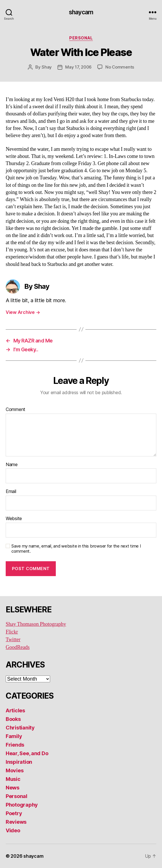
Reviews (16, 822)
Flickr (12, 632)
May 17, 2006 (78, 67)
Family (14, 736)
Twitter (13, 640)
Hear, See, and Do (27, 753)
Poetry (14, 813)
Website (14, 519)
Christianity (20, 728)
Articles (15, 710)
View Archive (23, 312)
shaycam (81, 12)
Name (12, 465)
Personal (81, 38)
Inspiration (19, 762)
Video (13, 830)
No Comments (120, 67)
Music (13, 779)
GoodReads (18, 647)
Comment (16, 410)
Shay (47, 67)
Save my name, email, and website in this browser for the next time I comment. (76, 549)
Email (11, 492)
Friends (15, 745)
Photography (22, 805)
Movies (15, 770)
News (13, 788)
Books (13, 719)
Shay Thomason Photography (36, 624)
